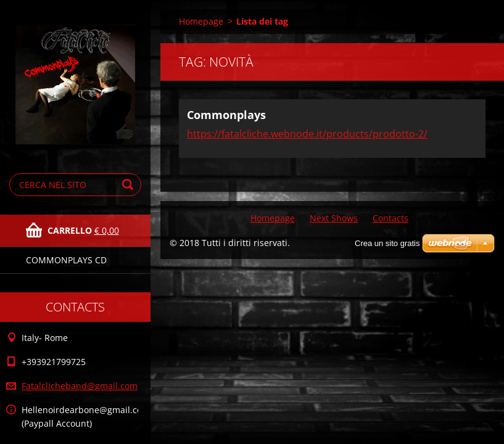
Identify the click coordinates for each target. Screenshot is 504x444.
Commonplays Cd (66, 260)
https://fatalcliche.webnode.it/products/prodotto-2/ (307, 134)
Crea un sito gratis (387, 243)
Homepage (201, 21)
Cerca (130, 185)
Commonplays (226, 115)
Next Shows (334, 218)
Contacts (390, 218)
